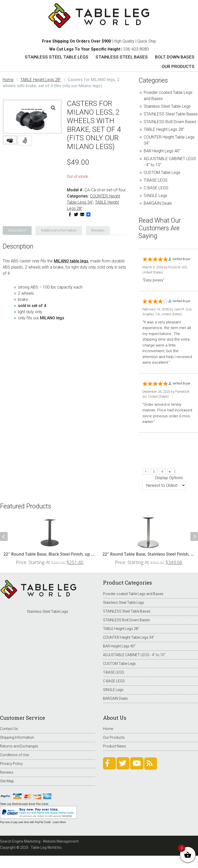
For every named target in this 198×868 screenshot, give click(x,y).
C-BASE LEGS (156, 188)
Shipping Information (17, 737)
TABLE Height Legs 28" (41, 80)
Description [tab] (17, 230)
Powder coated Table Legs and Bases (133, 594)
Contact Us (9, 729)
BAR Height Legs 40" (162, 151)
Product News (114, 746)
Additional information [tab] (59, 230)
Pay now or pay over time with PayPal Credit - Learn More (33, 822)
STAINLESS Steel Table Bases (171, 114)
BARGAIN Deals (158, 203)
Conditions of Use (14, 755)
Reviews (7, 772)
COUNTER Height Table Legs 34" (129, 637)
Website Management (61, 841)
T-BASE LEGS (156, 180)
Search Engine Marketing (20, 841)
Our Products (114, 737)
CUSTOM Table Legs (162, 172)
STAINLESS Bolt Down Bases (170, 122)
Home (108, 729)
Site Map (7, 781)
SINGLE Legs (155, 196)
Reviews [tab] (98, 230)
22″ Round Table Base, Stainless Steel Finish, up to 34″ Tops (149, 554)
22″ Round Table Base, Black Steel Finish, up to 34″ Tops (50, 554)
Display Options (169, 478)
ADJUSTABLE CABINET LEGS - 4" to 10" (134, 655)
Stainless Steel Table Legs (167, 106)
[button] (53, 108)
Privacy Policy (11, 764)
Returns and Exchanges (19, 746)
